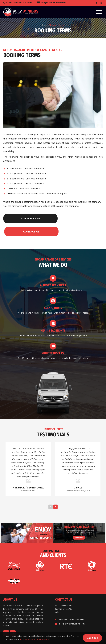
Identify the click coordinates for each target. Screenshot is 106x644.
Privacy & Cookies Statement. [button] (35, 639)
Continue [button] (92, 638)
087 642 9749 (12, 3)
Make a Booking (19, 218)
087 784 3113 (26, 3)
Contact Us (50, 218)
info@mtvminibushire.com (54, 3)
